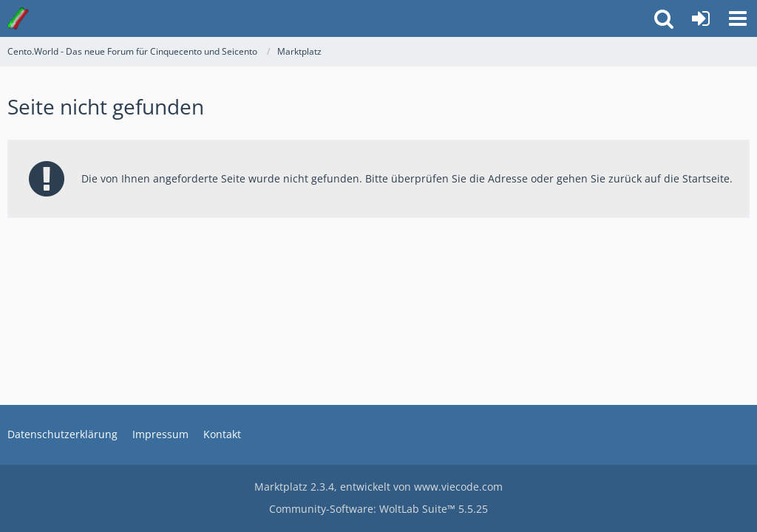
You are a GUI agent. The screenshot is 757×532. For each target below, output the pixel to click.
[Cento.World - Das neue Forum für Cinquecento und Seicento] (18, 18)
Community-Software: (378, 509)
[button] (738, 18)
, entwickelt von (378, 487)
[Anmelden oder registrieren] (701, 18)
